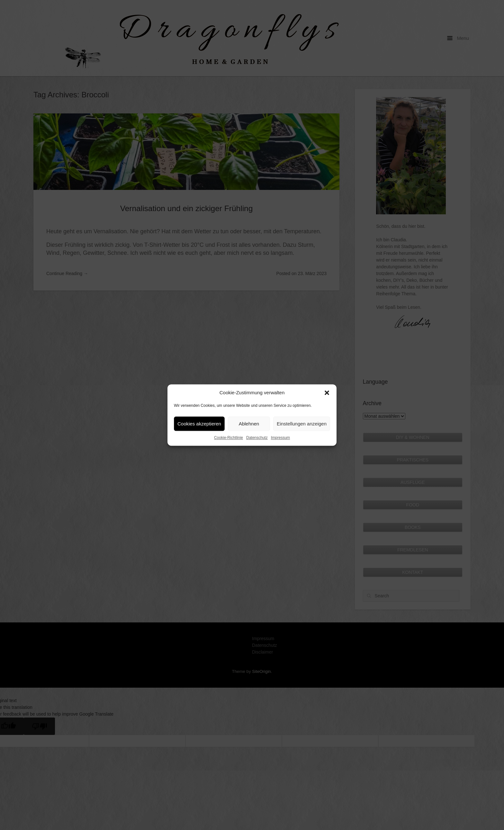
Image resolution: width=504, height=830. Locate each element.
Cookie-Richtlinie (229, 438)
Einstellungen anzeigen (302, 424)
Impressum (280, 438)
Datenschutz (257, 438)
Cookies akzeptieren (199, 424)
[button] (327, 393)
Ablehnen (249, 424)
